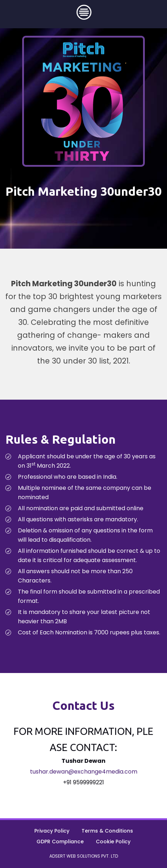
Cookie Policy (113, 842)
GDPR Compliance (60, 842)
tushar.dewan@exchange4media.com (84, 772)
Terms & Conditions (107, 831)
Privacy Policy (52, 831)
